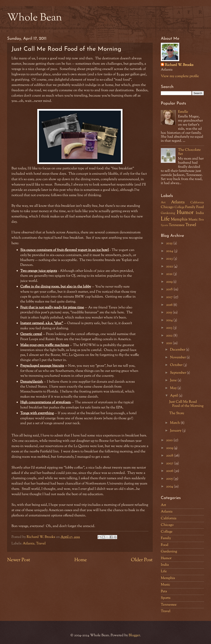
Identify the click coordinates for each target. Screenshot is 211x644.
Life (165, 219)
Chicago (167, 207)
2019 (170, 282)
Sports (164, 225)
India (200, 213)
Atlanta (29, 544)
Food (200, 207)
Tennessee (177, 225)
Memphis (179, 219)
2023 (170, 259)
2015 (170, 312)
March (175, 423)
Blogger (134, 635)
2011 (170, 343)
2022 (170, 266)
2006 (170, 471)
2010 (170, 440)
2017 (170, 297)
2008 (170, 456)
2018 (170, 289)
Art (163, 203)
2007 (170, 463)
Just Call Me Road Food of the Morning (186, 404)
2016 (170, 305)
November (178, 357)
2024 (170, 251)
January (176, 431)
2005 (170, 479)
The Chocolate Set (189, 152)
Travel (41, 544)
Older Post (142, 560)
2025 (170, 243)
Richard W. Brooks (179, 65)
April (174, 396)
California (197, 203)
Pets (201, 220)
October (177, 365)
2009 (170, 448)
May (174, 388)
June (174, 380)
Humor (185, 213)
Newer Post (19, 560)
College (180, 207)
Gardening (168, 213)
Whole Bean (35, 18)
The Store (177, 413)
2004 (170, 487)
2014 (170, 320)
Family (190, 207)
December (178, 350)
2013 (170, 328)
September (178, 373)
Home (81, 560)
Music (193, 220)
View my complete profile (180, 76)
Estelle (183, 112)
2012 (170, 336)
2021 (170, 274)
